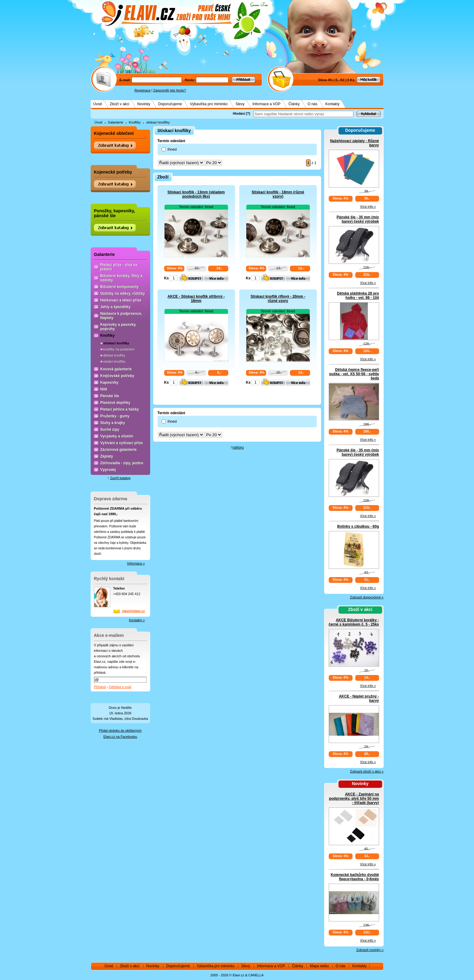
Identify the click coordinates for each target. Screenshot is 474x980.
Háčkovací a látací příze (121, 300)
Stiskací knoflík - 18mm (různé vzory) (278, 194)
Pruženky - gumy (115, 416)
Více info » (368, 206)
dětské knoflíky (115, 355)
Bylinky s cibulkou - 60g (358, 526)
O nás (313, 104)
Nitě (104, 389)
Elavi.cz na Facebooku (120, 737)
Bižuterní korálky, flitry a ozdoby (122, 278)
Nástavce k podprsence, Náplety (121, 316)
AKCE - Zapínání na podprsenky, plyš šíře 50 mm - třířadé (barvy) (354, 799)
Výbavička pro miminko (209, 104)
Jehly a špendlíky (116, 307)
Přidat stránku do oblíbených (120, 731)
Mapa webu (319, 966)
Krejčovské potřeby (117, 376)
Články (294, 104)
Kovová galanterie (116, 369)
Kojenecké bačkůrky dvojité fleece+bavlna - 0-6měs (355, 877)
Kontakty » (137, 620)
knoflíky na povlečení (119, 349)
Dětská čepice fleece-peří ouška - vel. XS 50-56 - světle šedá (354, 374)
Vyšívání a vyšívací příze (122, 443)
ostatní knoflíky (115, 361)
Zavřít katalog (120, 478)
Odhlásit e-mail (120, 687)
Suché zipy (110, 429)
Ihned (172, 149)
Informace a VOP (266, 104)
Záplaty (107, 456)
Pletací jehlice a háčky (120, 409)
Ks (166, 278)
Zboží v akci (120, 104)
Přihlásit (100, 687)
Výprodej (108, 470)
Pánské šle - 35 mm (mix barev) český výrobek (358, 219)
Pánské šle (110, 396)
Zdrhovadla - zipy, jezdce (122, 463)
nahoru (238, 447)
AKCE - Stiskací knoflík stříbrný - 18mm (196, 299)
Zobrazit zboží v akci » (367, 771)
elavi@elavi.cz (133, 611)
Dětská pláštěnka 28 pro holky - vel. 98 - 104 (358, 296)
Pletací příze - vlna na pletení (119, 267)
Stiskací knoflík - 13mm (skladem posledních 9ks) (196, 194)
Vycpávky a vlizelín (117, 436)
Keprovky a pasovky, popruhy (119, 327)
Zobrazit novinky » (370, 950)
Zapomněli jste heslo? (170, 90)
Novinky (144, 104)
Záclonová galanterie (119, 450)
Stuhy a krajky (113, 423)
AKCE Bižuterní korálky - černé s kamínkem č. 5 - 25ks (354, 622)
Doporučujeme (170, 104)
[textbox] (303, 114)
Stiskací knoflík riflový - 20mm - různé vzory (278, 299)
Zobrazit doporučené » (367, 597)
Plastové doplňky (116, 403)
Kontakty (333, 104)
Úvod (98, 104)
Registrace (143, 90)
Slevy (240, 104)
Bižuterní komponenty (120, 287)
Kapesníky (110, 382)
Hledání (239, 113)
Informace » (136, 563)
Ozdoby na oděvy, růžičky (123, 293)
